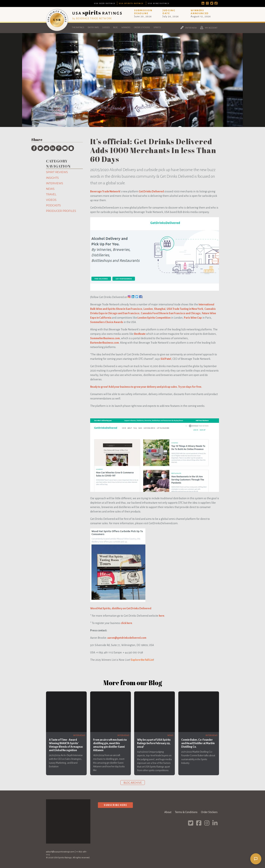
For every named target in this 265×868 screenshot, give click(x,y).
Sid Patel (166, 359)
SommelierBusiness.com (105, 338)
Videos (51, 200)
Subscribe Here (115, 805)
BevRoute (140, 334)
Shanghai (160, 309)
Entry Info (93, 27)
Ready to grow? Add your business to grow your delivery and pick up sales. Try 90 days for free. (146, 387)
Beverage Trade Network (105, 191)
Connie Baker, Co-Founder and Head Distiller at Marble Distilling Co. (198, 743)
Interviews (55, 183)
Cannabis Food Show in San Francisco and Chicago (171, 313)
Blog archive (133, 783)
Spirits (157, 27)
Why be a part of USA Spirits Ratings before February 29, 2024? (154, 743)
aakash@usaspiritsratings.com (60, 852)
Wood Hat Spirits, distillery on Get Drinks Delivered (121, 608)
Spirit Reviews (57, 172)
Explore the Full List (142, 660)
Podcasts (53, 205)
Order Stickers (142, 27)
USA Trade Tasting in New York (185, 309)
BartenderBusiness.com (105, 343)
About (168, 812)
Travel (51, 194)
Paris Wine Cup (193, 318)
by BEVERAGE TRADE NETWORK (92, 18)
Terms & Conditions (186, 812)
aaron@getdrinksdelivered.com (127, 638)
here (162, 616)
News (50, 189)
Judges (106, 27)
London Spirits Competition (154, 318)
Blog (115, 27)
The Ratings (78, 27)
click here (126, 623)
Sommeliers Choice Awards (107, 322)
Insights (52, 178)
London (148, 309)
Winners (126, 27)
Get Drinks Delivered (151, 191)
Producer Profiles (61, 211)
